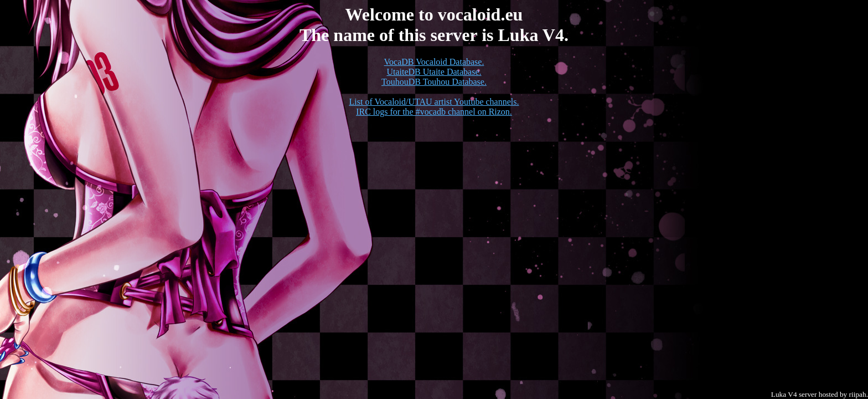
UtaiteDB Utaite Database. (434, 72)
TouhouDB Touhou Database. (434, 82)
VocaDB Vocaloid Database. (434, 62)
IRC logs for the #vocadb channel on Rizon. (434, 112)
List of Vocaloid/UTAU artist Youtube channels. (434, 102)
